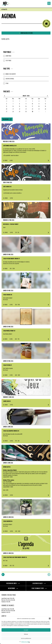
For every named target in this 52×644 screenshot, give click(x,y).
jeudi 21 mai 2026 (8, 183)
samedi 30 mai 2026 (8, 255)
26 (45, 109)
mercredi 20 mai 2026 (9, 142)
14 (13, 106)
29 (7, 101)
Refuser (26, 634)
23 (26, 109)
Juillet (24, 96)
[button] (50, 618)
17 (32, 106)
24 (32, 109)
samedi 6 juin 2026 (8, 427)
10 (32, 104)
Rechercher (6, 119)
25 (39, 109)
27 (7, 112)
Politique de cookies (25, 642)
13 (7, 106)
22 (20, 109)
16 (26, 106)
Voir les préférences (26, 638)
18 (39, 106)
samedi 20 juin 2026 (8, 517)
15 (20, 106)
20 (7, 109)
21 (13, 109)
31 (32, 112)
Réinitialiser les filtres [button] (26, 33)
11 (39, 104)
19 (45, 106)
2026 (28, 96)
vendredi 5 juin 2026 (8, 397)
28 (13, 112)
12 (45, 104)
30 (13, 101)
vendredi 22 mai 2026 (9, 220)
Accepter (26, 630)
